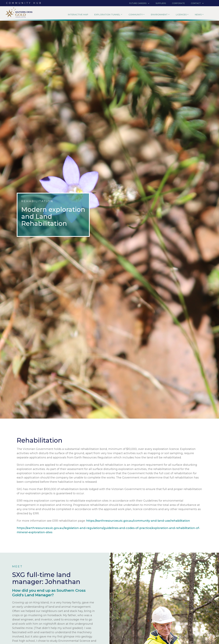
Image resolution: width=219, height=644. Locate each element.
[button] (139, 3)
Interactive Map (78, 15)
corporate (178, 3)
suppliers (161, 3)
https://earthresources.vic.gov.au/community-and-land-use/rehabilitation (138, 521)
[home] (19, 13)
